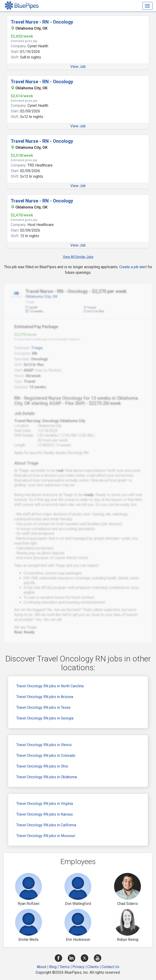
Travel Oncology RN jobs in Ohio (42, 766)
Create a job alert (133, 267)
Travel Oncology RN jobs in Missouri (46, 836)
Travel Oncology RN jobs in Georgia (45, 718)
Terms (64, 967)
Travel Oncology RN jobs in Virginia (45, 804)
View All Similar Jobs (78, 257)
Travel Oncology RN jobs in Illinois (44, 745)
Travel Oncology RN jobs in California (46, 825)
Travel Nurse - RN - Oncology (42, 22)
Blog (53, 967)
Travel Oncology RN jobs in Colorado (46, 756)
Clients (93, 967)
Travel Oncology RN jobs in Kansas (45, 814)
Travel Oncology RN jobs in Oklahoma (47, 777)
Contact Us (110, 967)
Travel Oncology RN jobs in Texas (43, 707)
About (42, 967)
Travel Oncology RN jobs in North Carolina (50, 686)
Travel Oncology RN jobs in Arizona (45, 697)
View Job (78, 67)
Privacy (78, 967)
